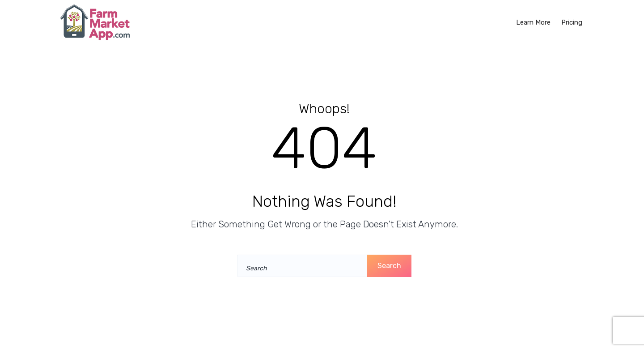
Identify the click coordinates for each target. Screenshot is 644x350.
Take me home (320, 295)
